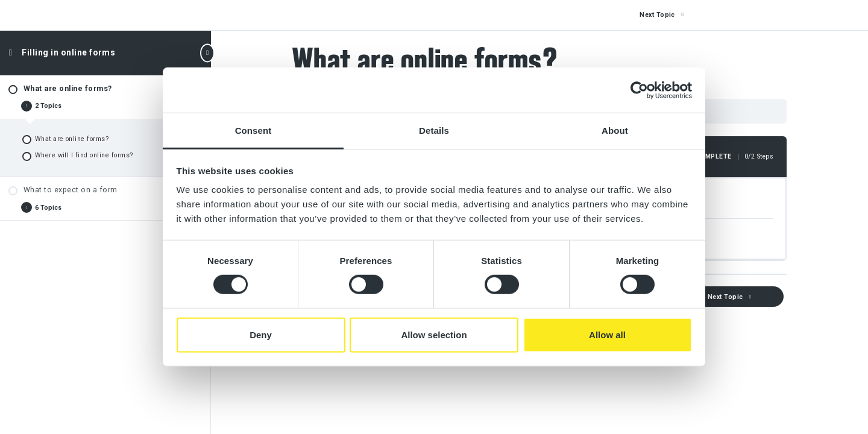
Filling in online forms (68, 52)
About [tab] (615, 131)
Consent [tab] (253, 131)
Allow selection (434, 335)
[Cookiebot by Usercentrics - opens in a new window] (639, 90)
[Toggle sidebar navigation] (207, 53)
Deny (261, 335)
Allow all (607, 335)
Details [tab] (434, 131)
